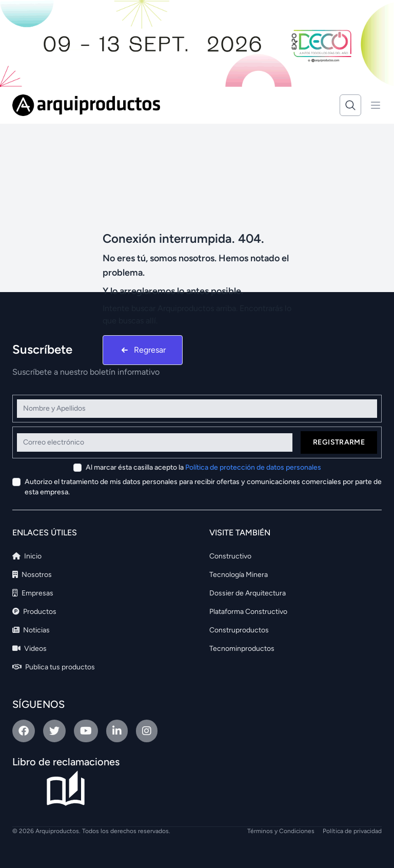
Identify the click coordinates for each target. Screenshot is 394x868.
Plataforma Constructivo (248, 612)
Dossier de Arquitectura (248, 593)
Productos (34, 612)
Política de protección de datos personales (253, 467)
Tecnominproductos (242, 649)
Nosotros (32, 575)
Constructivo (230, 556)
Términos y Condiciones (281, 831)
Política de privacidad (352, 831)
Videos (29, 649)
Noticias (31, 630)
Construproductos (239, 630)
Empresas (33, 593)
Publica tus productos (54, 667)
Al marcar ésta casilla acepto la (203, 467)
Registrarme (339, 442)
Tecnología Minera (239, 575)
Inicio (27, 556)
